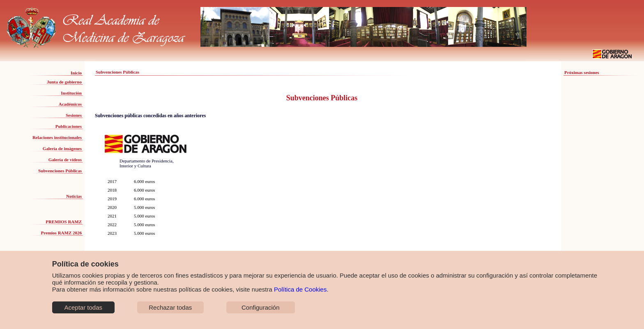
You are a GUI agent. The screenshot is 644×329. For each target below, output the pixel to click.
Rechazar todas (170, 307)
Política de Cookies (300, 289)
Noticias (74, 196)
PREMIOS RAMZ (64, 222)
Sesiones (74, 115)
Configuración (261, 307)
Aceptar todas (83, 307)
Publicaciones (69, 126)
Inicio (76, 73)
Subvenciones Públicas (60, 171)
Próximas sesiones (582, 72)
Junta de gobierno (64, 82)
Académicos (70, 104)
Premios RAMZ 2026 (61, 233)
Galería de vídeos (65, 160)
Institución (71, 93)
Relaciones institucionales (57, 137)
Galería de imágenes (62, 148)
